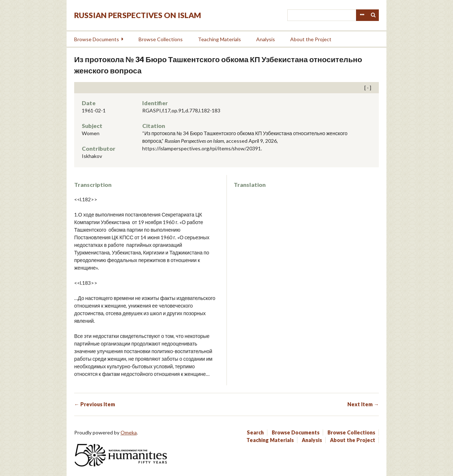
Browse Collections (161, 39)
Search (373, 15)
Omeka (129, 432)
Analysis (266, 39)
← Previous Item (95, 404)
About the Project (311, 39)
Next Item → (363, 404)
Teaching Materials (219, 39)
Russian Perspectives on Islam (138, 15)
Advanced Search (362, 15)
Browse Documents (97, 39)
